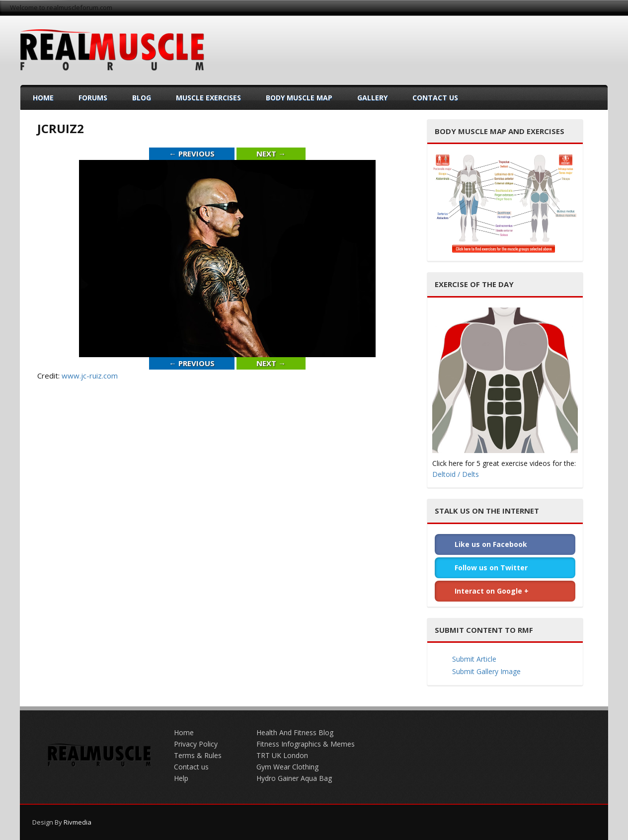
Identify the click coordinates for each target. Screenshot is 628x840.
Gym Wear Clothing (287, 767)
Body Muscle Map (299, 98)
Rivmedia (78, 822)
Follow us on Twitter (491, 568)
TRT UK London (282, 755)
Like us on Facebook (491, 544)
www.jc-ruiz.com (90, 376)
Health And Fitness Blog (295, 732)
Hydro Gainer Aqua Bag (294, 778)
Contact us (191, 767)
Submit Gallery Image (486, 671)
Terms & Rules (198, 755)
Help (181, 778)
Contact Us (435, 98)
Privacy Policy (196, 744)
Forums (93, 98)
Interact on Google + (492, 591)
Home (43, 98)
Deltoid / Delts (456, 474)
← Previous (192, 153)
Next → (271, 153)
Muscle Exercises (208, 98)
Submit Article (474, 659)
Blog (142, 98)
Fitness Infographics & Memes (306, 744)
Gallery (372, 98)
